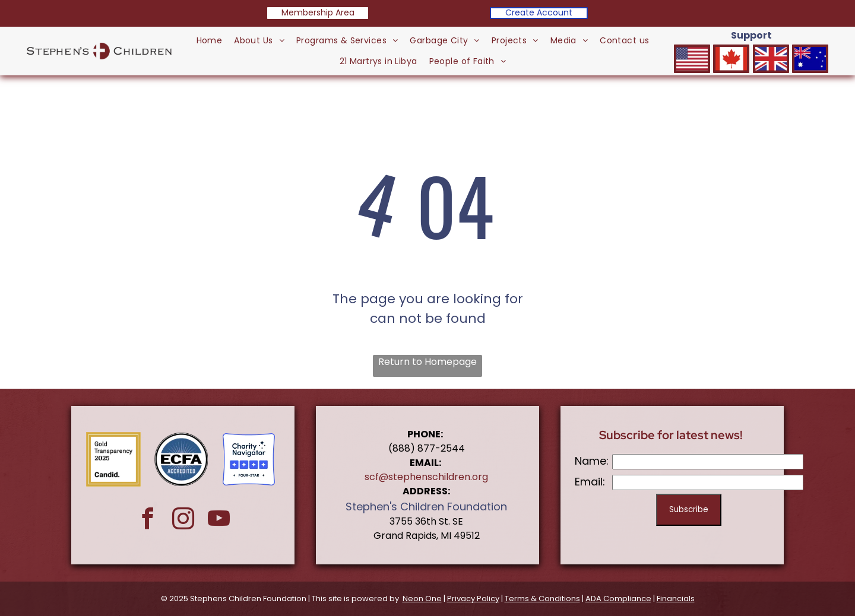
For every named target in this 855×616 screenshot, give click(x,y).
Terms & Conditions (542, 598)
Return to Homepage (427, 362)
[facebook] (148, 520)
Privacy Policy (473, 598)
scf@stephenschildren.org (426, 477)
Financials (676, 598)
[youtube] (219, 520)
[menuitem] (210, 41)
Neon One (422, 598)
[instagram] (183, 520)
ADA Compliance (618, 598)
